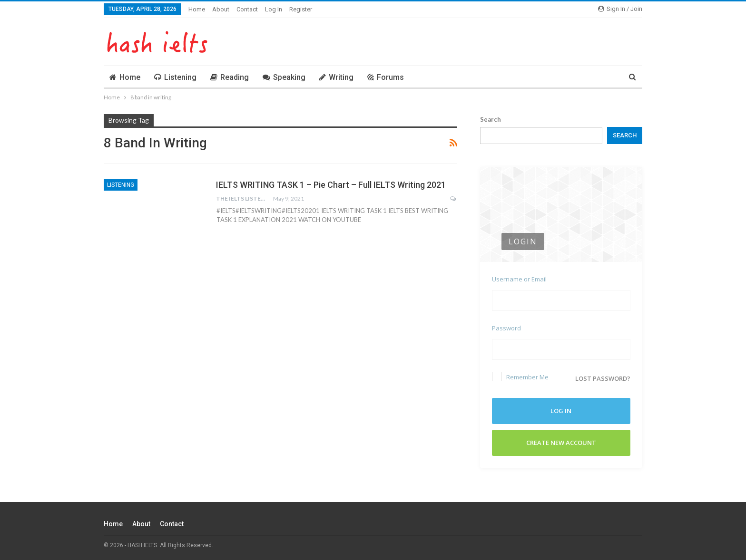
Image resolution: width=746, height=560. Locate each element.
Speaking (284, 77)
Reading (230, 77)
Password (506, 328)
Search (491, 119)
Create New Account (561, 443)
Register (301, 9)
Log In (274, 9)
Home (197, 9)
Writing (336, 77)
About (221, 9)
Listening (175, 77)
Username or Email (519, 279)
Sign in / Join (620, 9)
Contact (247, 9)
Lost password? (603, 378)
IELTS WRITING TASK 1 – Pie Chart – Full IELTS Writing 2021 (331, 185)
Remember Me (520, 377)
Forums (386, 77)
